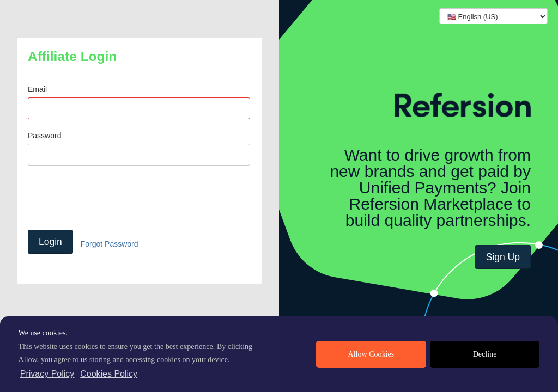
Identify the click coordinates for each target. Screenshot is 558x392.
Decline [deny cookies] (485, 354)
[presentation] (111, 198)
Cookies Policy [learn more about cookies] (109, 374)
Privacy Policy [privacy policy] (47, 374)
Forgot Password (110, 244)
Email (37, 89)
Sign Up (503, 257)
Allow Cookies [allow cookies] (371, 354)
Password (44, 136)
